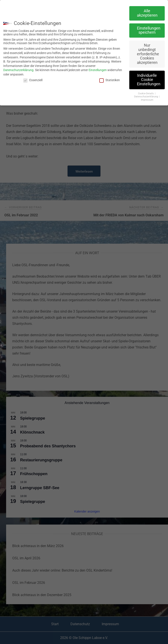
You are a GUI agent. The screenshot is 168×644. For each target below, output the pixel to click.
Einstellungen (98, 70)
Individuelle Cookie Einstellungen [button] (149, 80)
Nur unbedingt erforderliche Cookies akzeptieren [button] (148, 54)
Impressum (147, 100)
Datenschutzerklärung (18, 70)
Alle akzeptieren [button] (147, 13)
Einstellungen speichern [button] (149, 30)
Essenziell (33, 80)
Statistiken (110, 80)
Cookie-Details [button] (146, 94)
